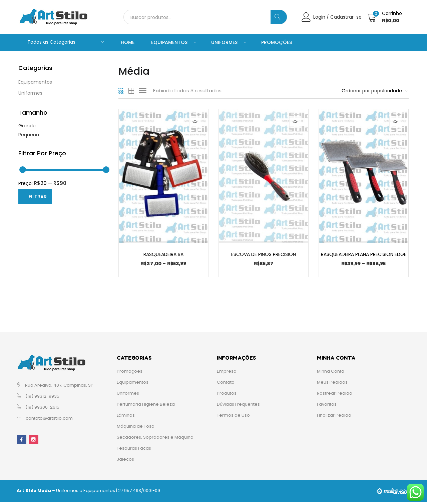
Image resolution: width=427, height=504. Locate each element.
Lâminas (126, 417)
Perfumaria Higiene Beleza (146, 406)
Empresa (227, 373)
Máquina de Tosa (136, 428)
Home (128, 42)
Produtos (227, 395)
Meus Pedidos (332, 384)
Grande (27, 126)
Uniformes (228, 42)
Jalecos (125, 461)
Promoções (277, 42)
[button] (386, 17)
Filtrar (38, 197)
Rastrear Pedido (335, 395)
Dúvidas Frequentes (238, 406)
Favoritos (327, 406)
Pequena (29, 135)
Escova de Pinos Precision (264, 254)
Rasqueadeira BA (163, 254)
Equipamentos (173, 42)
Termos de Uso (233, 417)
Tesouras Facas (134, 450)
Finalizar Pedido (334, 417)
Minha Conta (331, 373)
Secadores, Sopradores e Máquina (155, 439)
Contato (226, 384)
